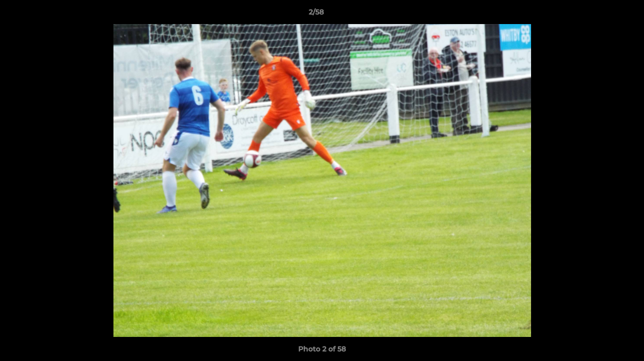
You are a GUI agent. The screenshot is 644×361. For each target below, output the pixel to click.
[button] (602, 15)
